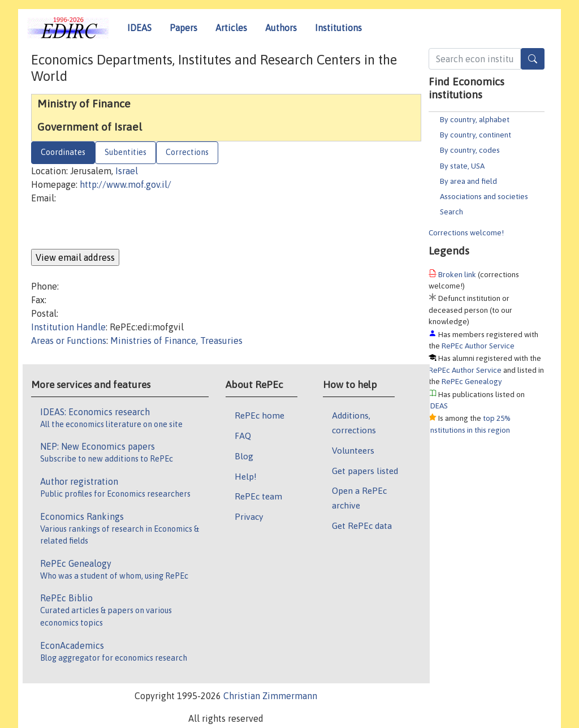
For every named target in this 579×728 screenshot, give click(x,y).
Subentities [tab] (126, 152)
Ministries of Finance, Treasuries (176, 341)
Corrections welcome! (466, 232)
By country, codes (470, 150)
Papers (183, 28)
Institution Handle (68, 327)
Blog (244, 456)
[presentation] (117, 227)
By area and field (468, 181)
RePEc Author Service (478, 346)
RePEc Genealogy (472, 381)
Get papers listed (365, 471)
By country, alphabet (475, 119)
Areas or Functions (69, 341)
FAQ (243, 436)
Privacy (249, 516)
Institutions (338, 28)
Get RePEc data (362, 525)
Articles (231, 28)
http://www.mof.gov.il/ (126, 184)
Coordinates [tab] (63, 152)
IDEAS (139, 28)
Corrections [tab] (187, 152)
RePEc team (258, 496)
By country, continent (476, 135)
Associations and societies (484, 196)
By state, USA (462, 166)
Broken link (457, 274)
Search (451, 212)
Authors (281, 28)
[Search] (533, 59)
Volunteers (353, 450)
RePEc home (260, 415)
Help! (246, 476)
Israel (127, 171)
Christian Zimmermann (270, 696)
